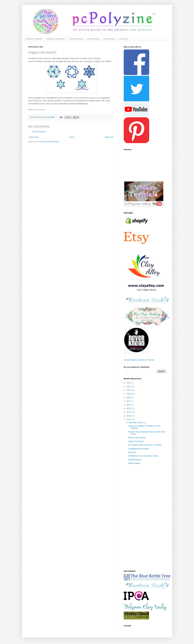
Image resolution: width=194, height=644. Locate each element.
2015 (129, 409)
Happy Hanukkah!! (136, 441)
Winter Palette (134, 463)
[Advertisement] (145, 519)
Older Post (109, 137)
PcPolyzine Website (34, 39)
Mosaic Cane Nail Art (137, 438)
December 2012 (136, 423)
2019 (129, 398)
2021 (129, 390)
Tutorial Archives (76, 39)
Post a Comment (39, 132)
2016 (129, 405)
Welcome (132, 452)
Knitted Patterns (135, 460)
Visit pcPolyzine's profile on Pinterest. (139, 360)
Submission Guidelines (55, 39)
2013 (129, 416)
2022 (129, 387)
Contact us (124, 39)
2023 (129, 383)
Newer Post (34, 137)
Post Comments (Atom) (49, 142)
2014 (129, 412)
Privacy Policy (109, 39)
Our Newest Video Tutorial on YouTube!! (145, 445)
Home (72, 137)
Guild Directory (93, 39)
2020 (129, 394)
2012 (129, 419)
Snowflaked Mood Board (138, 449)
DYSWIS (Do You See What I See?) (143, 456)
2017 (129, 401)
